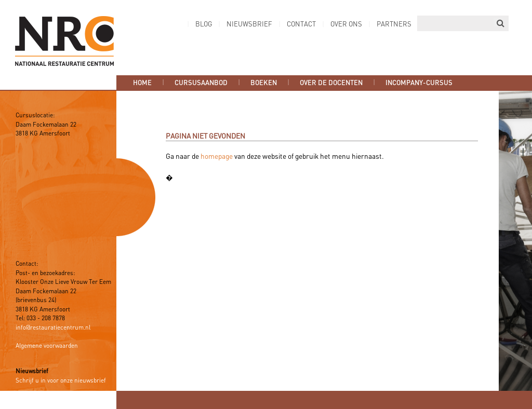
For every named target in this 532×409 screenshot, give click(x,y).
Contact (301, 25)
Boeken (264, 83)
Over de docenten (331, 83)
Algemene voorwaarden (47, 346)
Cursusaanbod (201, 83)
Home (142, 83)
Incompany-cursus (419, 83)
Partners (394, 25)
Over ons (346, 25)
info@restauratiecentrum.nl (53, 328)
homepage (217, 157)
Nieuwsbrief (249, 25)
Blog (204, 25)
